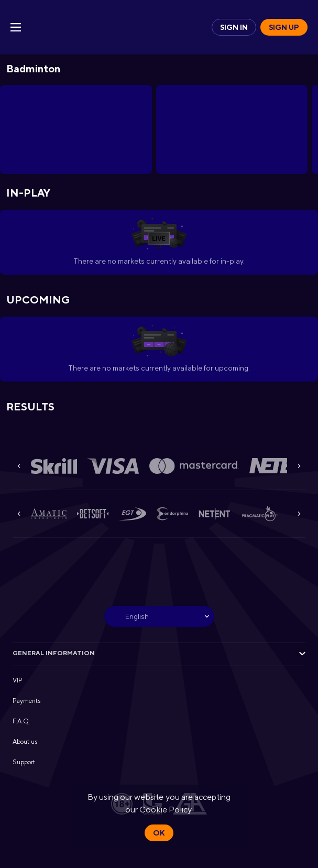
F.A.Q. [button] (21, 721)
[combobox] (159, 616)
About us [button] (25, 742)
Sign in (234, 27)
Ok (159, 833)
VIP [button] (18, 680)
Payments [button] (26, 701)
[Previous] (19, 466)
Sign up (284, 27)
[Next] (299, 466)
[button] (54, 466)
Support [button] (24, 762)
